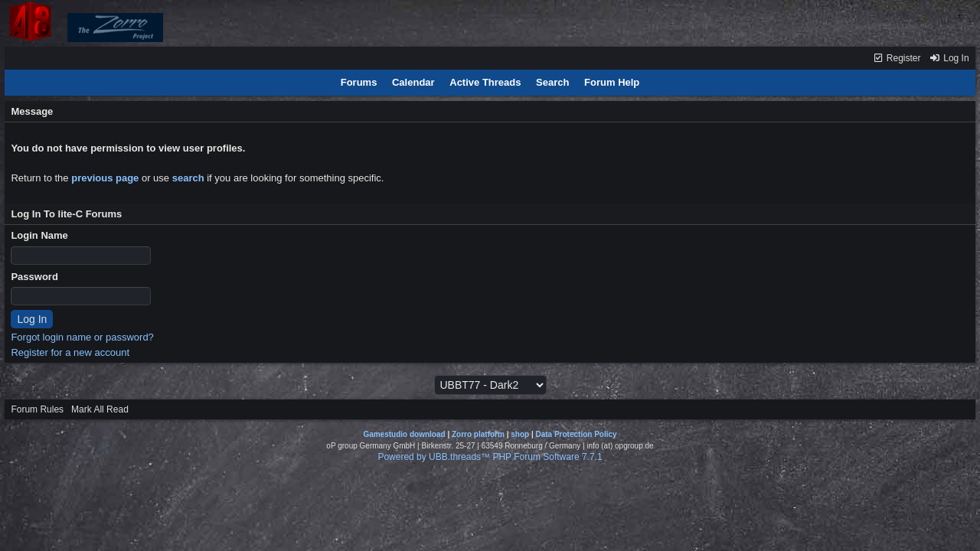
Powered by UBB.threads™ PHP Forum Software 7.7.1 (490, 457)
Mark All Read (100, 409)
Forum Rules (37, 409)
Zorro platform (478, 434)
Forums (359, 82)
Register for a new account (70, 352)
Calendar (413, 82)
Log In (949, 58)
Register (897, 58)
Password (34, 277)
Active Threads (485, 82)
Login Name (39, 235)
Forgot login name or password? (82, 337)
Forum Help (612, 82)
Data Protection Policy (576, 434)
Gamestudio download (404, 434)
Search (552, 82)
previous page (105, 178)
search (188, 178)
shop (520, 434)
